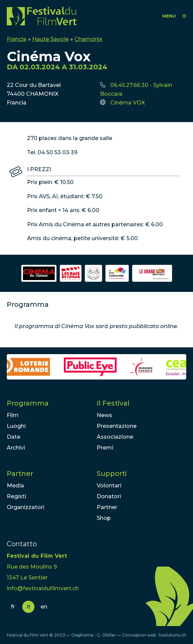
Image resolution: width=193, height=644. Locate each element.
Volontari (109, 486)
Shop (104, 518)
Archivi (16, 448)
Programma (28, 403)
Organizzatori (26, 507)
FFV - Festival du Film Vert (42, 16)
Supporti (112, 474)
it (29, 607)
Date (14, 437)
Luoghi (16, 426)
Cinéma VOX (128, 103)
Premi (105, 448)
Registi (16, 496)
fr (13, 607)
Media (15, 486)
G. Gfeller (106, 635)
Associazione (115, 437)
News (104, 415)
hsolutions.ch (173, 635)
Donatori (109, 496)
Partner (20, 474)
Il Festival (113, 403)
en (44, 607)
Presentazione (117, 426)
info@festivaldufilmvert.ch (43, 588)
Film (13, 415)
